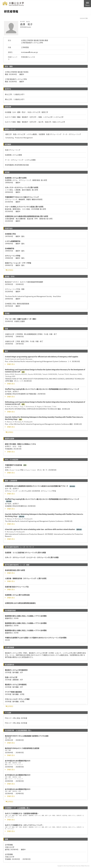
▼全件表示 (9, 270)
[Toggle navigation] (87, 4)
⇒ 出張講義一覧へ (24, 808)
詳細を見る (10, 364)
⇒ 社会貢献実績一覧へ (24, 730)
